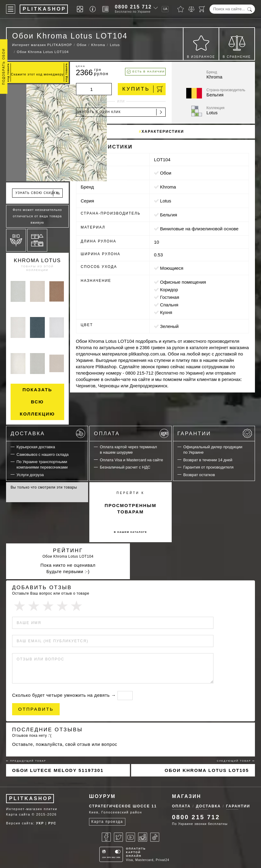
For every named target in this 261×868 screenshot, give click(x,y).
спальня (169, 305)
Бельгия (169, 215)
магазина (239, 347)
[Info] (94, 9)
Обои (166, 173)
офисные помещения (183, 282)
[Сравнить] (191, 9)
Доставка (48, 433)
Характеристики (163, 132)
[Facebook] (106, 837)
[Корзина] (202, 9)
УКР (40, 823)
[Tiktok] (155, 837)
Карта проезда (107, 822)
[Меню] (11, 9)
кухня (166, 312)
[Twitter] (118, 837)
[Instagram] (143, 837)
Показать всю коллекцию (37, 402)
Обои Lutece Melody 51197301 (58, 770)
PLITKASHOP (31, 798)
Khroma (168, 187)
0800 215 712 (133, 7)
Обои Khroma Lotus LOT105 (207, 770)
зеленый (169, 326)
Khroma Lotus (37, 260)
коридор (169, 290)
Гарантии (215, 433)
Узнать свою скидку (38, 193)
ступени (162, 360)
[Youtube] (130, 837)
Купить (143, 89)
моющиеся (172, 268)
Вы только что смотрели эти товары (44, 487)
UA (165, 9)
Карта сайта (18, 814)
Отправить (36, 709)
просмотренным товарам (130, 509)
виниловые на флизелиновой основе (199, 229)
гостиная (170, 297)
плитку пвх (187, 360)
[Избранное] (181, 9)
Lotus (166, 201)
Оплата (131, 433)
